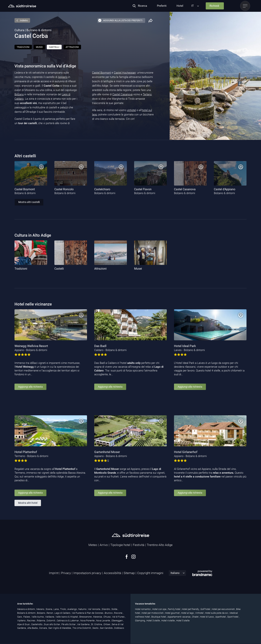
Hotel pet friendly (191, 609)
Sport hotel (233, 617)
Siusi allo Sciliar (52, 624)
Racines (31, 621)
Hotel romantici (143, 609)
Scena (49, 609)
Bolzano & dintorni (27, 613)
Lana (56, 609)
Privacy (66, 573)
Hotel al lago (188, 613)
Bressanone (86, 617)
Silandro (106, 609)
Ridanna (41, 621)
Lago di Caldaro (63, 613)
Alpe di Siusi (24, 624)
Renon (50, 613)
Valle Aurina (38, 617)
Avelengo (72, 609)
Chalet (195, 617)
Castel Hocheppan (125, 73)
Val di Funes (119, 617)
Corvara (43, 628)
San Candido (107, 628)
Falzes (27, 617)
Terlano (147, 94)
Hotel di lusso (207, 617)
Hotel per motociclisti (153, 613)
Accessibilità (112, 573)
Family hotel (174, 609)
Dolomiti (51, 621)
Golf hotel (206, 609)
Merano (41, 609)
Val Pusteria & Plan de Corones (88, 613)
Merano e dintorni (26, 609)
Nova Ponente (88, 621)
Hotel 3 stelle (153, 621)
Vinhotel (200, 613)
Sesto (96, 628)
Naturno (83, 609)
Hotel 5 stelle (183, 621)
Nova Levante (103, 621)
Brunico (109, 613)
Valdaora (50, 617)
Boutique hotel (159, 617)
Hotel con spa (160, 609)
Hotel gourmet (173, 613)
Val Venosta (94, 609)
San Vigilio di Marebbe (60, 628)
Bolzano (19, 94)
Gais (20, 617)
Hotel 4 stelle (168, 621)
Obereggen (117, 621)
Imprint (54, 573)
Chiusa (107, 617)
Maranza (98, 617)
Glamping (140, 621)
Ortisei (107, 624)
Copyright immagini (150, 573)
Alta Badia (33, 628)
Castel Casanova (122, 94)
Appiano (63, 77)
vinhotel (131, 110)
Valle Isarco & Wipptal (67, 617)
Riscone (118, 613)
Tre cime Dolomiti (82, 628)
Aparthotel (221, 617)
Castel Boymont (101, 73)
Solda (115, 609)
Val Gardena (84, 624)
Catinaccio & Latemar (68, 621)
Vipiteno (22, 621)
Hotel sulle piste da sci (217, 613)
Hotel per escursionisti (223, 609)
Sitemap (129, 573)
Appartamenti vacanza (179, 617)
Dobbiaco (119, 628)
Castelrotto (37, 624)
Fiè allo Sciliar (69, 624)
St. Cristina (97, 624)
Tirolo (63, 609)
